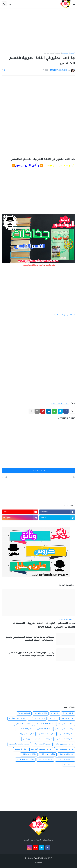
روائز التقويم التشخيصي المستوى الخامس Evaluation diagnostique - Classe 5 (32, 655)
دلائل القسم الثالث (25, 729)
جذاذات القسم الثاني (66, 724)
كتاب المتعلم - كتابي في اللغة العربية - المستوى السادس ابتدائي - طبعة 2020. (44, 625)
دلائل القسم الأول (44, 729)
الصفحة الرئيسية (69, 53)
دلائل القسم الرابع (27, 734)
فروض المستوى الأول (32, 739)
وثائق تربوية (69, 765)
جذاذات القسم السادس (64, 729)
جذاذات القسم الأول (37, 719)
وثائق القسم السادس (25, 760)
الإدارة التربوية (68, 713)
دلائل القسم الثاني (66, 734)
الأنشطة (55, 713)
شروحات (48, 739)
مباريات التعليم (21, 749)
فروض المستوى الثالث (64, 744)
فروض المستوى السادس (41, 749)
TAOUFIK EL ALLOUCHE (43, 859)
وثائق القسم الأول (66, 754)
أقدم (5, 477)
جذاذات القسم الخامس (52, 53)
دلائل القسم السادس (65, 739)
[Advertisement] (38, 30)
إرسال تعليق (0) (39, 471)
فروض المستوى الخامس (19, 744)
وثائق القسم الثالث (48, 754)
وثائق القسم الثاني (29, 754)
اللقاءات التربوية (67, 719)
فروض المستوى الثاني (42, 744)
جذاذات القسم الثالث (17, 719)
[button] (74, 4)
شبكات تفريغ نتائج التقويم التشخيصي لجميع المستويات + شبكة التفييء (30, 639)
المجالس (53, 719)
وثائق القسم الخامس (65, 760)
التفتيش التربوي (41, 713)
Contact (38, 863)
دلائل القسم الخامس (47, 734)
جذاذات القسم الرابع (24, 724)
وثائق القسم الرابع (45, 760)
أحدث (72, 477)
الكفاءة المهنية (24, 713)
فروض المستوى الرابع (65, 749)
